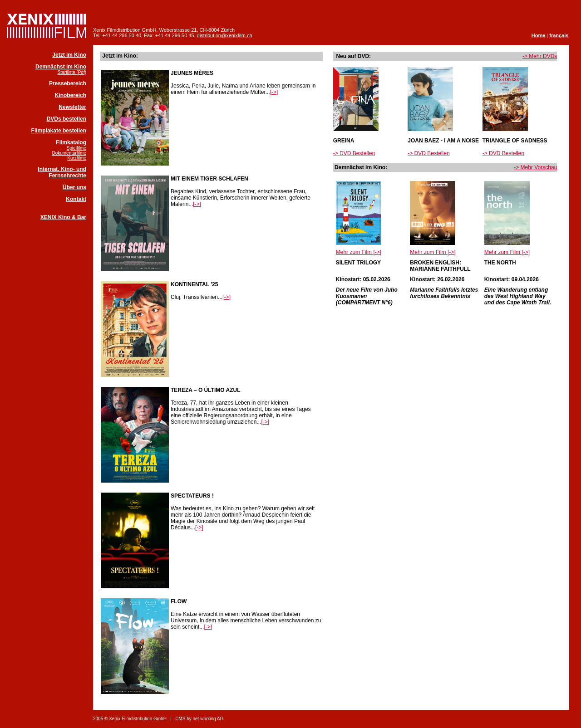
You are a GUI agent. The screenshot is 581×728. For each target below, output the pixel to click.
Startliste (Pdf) (72, 72)
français (559, 35)
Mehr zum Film (359, 252)
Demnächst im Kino (61, 67)
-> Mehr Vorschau (535, 167)
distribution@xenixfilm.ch (225, 35)
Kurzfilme (77, 158)
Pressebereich (68, 83)
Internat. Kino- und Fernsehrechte (62, 172)
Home (539, 35)
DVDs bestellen (66, 119)
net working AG (208, 719)
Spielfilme (76, 148)
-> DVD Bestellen (354, 153)
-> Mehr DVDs (540, 56)
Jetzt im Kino (69, 55)
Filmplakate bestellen (59, 131)
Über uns (74, 187)
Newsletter (72, 107)
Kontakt (76, 199)
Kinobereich (71, 95)
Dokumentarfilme (69, 153)
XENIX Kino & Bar (63, 217)
